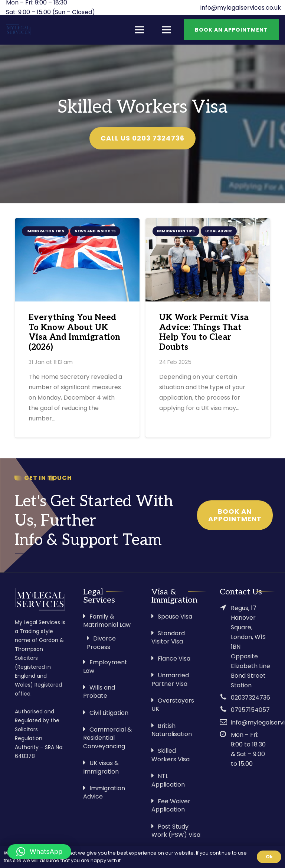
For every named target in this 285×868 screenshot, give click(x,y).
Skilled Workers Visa (171, 755)
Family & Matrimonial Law (107, 621)
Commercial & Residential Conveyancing (107, 738)
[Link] (18, 30)
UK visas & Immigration (101, 767)
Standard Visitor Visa (168, 637)
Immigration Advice (104, 792)
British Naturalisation (172, 730)
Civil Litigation (109, 713)
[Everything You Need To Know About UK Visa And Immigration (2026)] (77, 260)
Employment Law (105, 666)
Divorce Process (101, 643)
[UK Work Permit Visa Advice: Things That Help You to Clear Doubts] (208, 260)
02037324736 (250, 698)
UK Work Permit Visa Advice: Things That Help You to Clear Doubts (204, 333)
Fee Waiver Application (171, 805)
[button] (39, 852)
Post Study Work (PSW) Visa (176, 831)
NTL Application (168, 780)
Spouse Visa (175, 617)
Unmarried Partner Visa (170, 679)
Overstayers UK (173, 705)
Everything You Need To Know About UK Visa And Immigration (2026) (74, 333)
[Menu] (140, 30)
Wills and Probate (99, 692)
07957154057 (250, 710)
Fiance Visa (174, 659)
